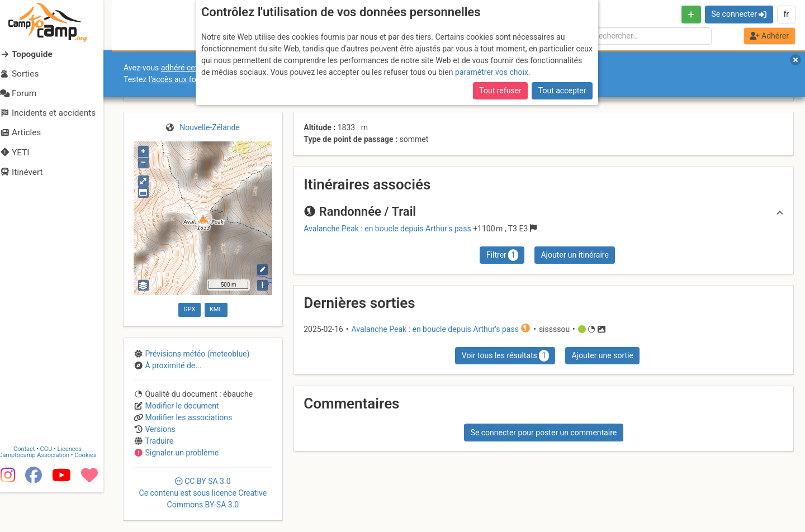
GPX (189, 309)
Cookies (94, 495)
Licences (78, 489)
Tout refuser (500, 91)
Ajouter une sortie (602, 355)
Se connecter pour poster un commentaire (544, 433)
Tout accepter (562, 91)
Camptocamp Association (42, 495)
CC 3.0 (203, 493)
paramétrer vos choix (492, 72)
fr (786, 14)
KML (216, 309)
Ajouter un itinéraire (574, 255)
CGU (55, 489)
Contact (32, 489)
